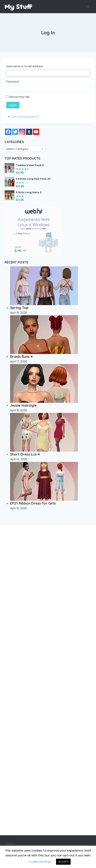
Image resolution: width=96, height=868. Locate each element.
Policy (10, 844)
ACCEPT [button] (63, 862)
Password (13, 82)
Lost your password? (25, 117)
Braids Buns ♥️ (21, 357)
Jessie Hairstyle (23, 405)
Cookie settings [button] (40, 862)
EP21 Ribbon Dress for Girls (33, 503)
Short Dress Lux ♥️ (25, 454)
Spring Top (19, 308)
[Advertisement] (48, 680)
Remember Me (20, 97)
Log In (13, 105)
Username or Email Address (25, 66)
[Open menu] (88, 6)
